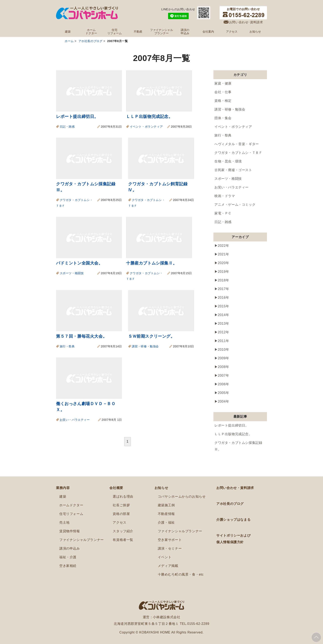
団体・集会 (223, 118)
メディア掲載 (168, 566)
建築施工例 (166, 505)
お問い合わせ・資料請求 (235, 488)
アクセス (232, 32)
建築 (68, 32)
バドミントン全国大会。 (79, 263)
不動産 (138, 32)
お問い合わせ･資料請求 (246, 22)
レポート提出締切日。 (77, 116)
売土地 (64, 522)
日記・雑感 (67, 127)
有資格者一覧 (123, 540)
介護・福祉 (166, 522)
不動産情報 (166, 514)
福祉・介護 (68, 557)
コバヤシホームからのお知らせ (182, 497)
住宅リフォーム (115, 32)
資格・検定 (223, 101)
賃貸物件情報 (70, 531)
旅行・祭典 (67, 346)
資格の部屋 (121, 514)
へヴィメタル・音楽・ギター (237, 144)
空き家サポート (170, 540)
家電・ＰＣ (223, 213)
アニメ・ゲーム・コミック (235, 205)
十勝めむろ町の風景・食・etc (181, 574)
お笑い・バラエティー (75, 420)
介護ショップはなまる (233, 520)
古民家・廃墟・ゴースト (233, 170)
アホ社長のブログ (230, 504)
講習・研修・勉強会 (145, 346)
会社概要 (116, 488)
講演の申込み (185, 32)
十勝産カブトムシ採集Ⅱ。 (152, 263)
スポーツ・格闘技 (72, 273)
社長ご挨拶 (121, 505)
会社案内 (208, 32)
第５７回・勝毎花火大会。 (81, 336)
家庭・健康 (223, 83)
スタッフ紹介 (123, 531)
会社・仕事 (223, 92)
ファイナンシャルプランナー (161, 32)
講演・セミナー (170, 548)
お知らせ (255, 32)
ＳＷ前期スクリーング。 (152, 336)
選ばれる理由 (123, 497)
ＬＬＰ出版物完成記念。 (149, 116)
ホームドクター (91, 32)
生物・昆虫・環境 (228, 161)
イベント (165, 557)
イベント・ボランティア (146, 127)
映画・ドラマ (225, 196)
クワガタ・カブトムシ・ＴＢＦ (238, 153)
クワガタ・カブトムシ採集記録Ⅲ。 (238, 446)
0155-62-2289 (198, 624)
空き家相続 (68, 566)
